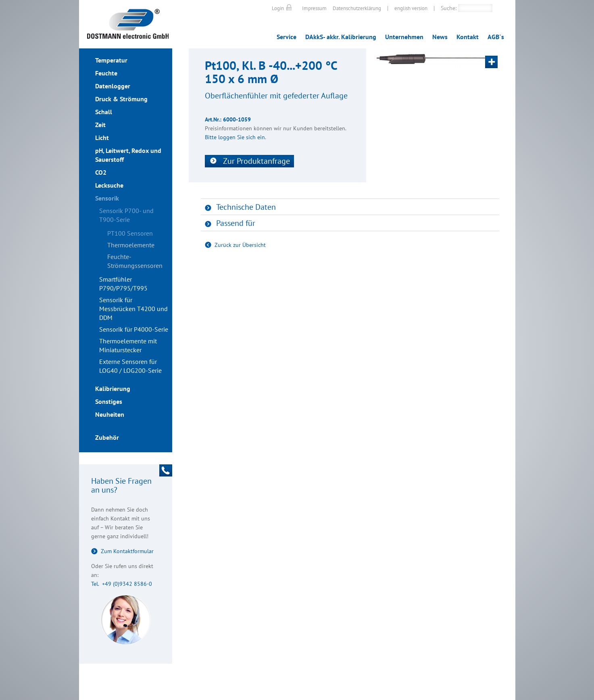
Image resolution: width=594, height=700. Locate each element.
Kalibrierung (113, 389)
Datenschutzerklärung (357, 8)
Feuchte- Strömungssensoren (135, 261)
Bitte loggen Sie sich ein (235, 137)
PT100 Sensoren (130, 233)
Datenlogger (113, 86)
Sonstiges (109, 401)
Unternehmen (404, 37)
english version (411, 8)
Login (278, 8)
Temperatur (111, 60)
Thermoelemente (131, 245)
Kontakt (468, 37)
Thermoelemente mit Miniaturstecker (128, 345)
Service (287, 37)
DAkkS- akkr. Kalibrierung (341, 37)
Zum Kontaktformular (127, 551)
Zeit (100, 125)
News (440, 37)
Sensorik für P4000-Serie (134, 329)
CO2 (101, 172)
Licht (102, 138)
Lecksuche (109, 185)
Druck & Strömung (121, 99)
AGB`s (496, 37)
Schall (104, 112)
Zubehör (107, 437)
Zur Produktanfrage (256, 161)
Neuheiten (110, 414)
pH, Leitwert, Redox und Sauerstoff (128, 155)
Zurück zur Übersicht (240, 245)
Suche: (449, 8)
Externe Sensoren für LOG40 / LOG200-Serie (130, 366)
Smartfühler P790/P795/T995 (123, 284)
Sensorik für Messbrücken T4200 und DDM (133, 309)
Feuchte (106, 73)
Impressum (314, 8)
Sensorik (107, 198)
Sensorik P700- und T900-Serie (126, 215)
